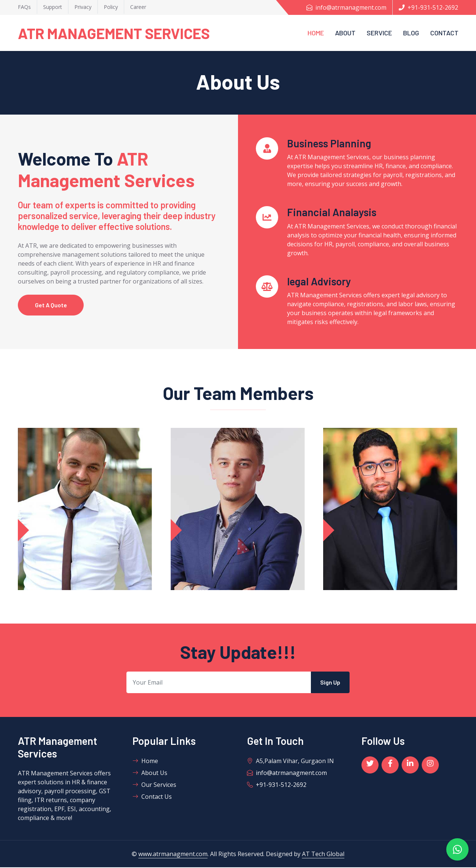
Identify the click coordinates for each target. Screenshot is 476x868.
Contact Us (152, 797)
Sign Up (330, 683)
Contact (444, 33)
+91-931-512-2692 (428, 7)
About (345, 33)
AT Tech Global (323, 855)
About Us (150, 773)
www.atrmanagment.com (173, 855)
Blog (411, 33)
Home (316, 33)
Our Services (154, 785)
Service (379, 33)
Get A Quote (52, 305)
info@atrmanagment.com (346, 7)
